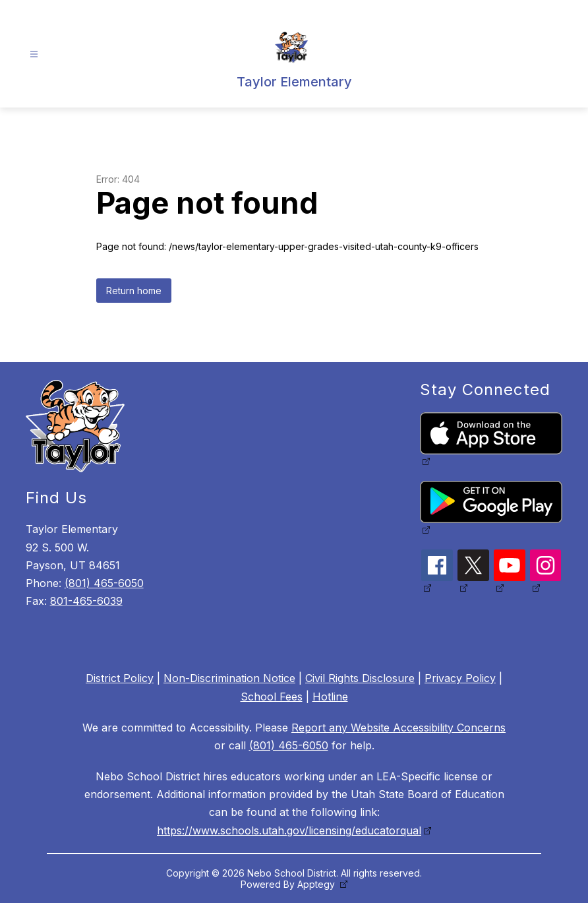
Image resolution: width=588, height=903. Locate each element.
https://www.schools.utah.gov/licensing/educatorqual (289, 830)
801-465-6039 (86, 601)
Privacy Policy (460, 678)
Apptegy (317, 884)
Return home (134, 291)
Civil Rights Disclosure (360, 678)
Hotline (330, 697)
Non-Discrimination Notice (229, 678)
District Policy (120, 678)
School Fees (272, 697)
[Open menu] (34, 54)
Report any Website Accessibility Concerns (398, 728)
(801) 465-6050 (104, 583)
